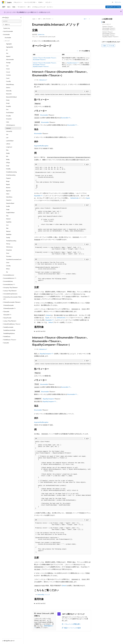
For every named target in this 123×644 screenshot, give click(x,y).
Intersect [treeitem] (8, 128)
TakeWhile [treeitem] (9, 234)
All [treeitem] (7, 50)
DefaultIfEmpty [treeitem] (10, 84)
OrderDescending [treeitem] (11, 175)
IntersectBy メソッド (44, 594)
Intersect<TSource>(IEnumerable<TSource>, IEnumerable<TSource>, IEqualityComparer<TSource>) (45, 65)
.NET (39, 19)
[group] (63, 95)
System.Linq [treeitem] (7, 28)
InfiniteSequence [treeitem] (11, 125)
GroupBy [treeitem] (8, 116)
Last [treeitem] (7, 138)
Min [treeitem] (7, 156)
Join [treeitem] (7, 134)
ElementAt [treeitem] (9, 94)
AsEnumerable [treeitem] (10, 59)
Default (48, 315)
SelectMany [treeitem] (9, 197)
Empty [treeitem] (8, 100)
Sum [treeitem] (7, 225)
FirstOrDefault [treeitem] (10, 113)
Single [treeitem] (8, 209)
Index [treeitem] (8, 122)
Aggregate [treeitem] (9, 44)
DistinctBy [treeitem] (9, 91)
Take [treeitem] (7, 228)
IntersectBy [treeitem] (9, 131)
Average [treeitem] (8, 63)
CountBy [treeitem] (8, 81)
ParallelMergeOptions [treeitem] (9, 333)
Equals (88, 198)
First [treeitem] (7, 109)
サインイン (118, 2)
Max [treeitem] (7, 150)
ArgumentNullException (41, 146)
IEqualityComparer (48, 399)
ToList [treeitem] (8, 253)
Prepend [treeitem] (8, 178)
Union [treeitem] (8, 263)
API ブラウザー (47, 19)
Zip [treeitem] (7, 272)
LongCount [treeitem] (9, 147)
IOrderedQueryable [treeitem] (8, 305)
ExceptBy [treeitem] (8, 106)
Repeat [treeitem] (8, 184)
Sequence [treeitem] (9, 200)
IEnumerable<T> (66, 118)
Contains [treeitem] (8, 75)
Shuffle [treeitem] (8, 206)
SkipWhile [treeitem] (9, 222)
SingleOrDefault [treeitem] (10, 213)
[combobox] (12, 21)
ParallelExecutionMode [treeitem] (9, 330)
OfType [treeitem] (8, 163)
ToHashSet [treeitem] (9, 250)
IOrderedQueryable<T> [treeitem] (10, 308)
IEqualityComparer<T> (73, 63)
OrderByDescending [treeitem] (11, 172)
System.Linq (41, 34)
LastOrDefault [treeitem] (10, 141)
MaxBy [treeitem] (8, 153)
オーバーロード (107, 24)
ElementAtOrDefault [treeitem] (11, 97)
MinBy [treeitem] (8, 159)
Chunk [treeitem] (8, 69)
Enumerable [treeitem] (8, 38)
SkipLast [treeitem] (8, 219)
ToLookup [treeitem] (9, 256)
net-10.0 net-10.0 (40, 331)
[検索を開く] (113, 2)
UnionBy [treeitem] (8, 266)
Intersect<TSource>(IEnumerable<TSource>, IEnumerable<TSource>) (109, 28)
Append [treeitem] (8, 56)
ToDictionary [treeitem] (9, 247)
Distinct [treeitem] (8, 88)
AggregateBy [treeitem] (10, 47)
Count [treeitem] (8, 78)
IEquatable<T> (39, 196)
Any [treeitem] (7, 53)
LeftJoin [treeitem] (8, 144)
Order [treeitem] (8, 166)
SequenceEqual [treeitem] (10, 203)
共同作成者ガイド (44, 627)
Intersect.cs (43, 80)
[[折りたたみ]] (21, 18)
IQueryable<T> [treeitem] (7, 315)
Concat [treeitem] (8, 72)
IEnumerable (44, 115)
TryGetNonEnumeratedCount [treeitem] (14, 259)
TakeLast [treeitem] (8, 231)
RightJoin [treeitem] (9, 191)
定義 (104, 22)
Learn (34, 19)
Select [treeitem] (8, 194)
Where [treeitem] (8, 269)
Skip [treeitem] (7, 216)
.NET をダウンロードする (113, 7)
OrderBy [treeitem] (8, 169)
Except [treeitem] (8, 103)
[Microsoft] (3, 2)
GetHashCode (74, 198)
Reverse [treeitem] (8, 188)
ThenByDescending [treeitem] (11, 241)
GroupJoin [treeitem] (9, 119)
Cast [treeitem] (7, 66)
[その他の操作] (89, 19)
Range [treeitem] (8, 181)
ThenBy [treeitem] (8, 238)
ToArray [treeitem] (8, 244)
